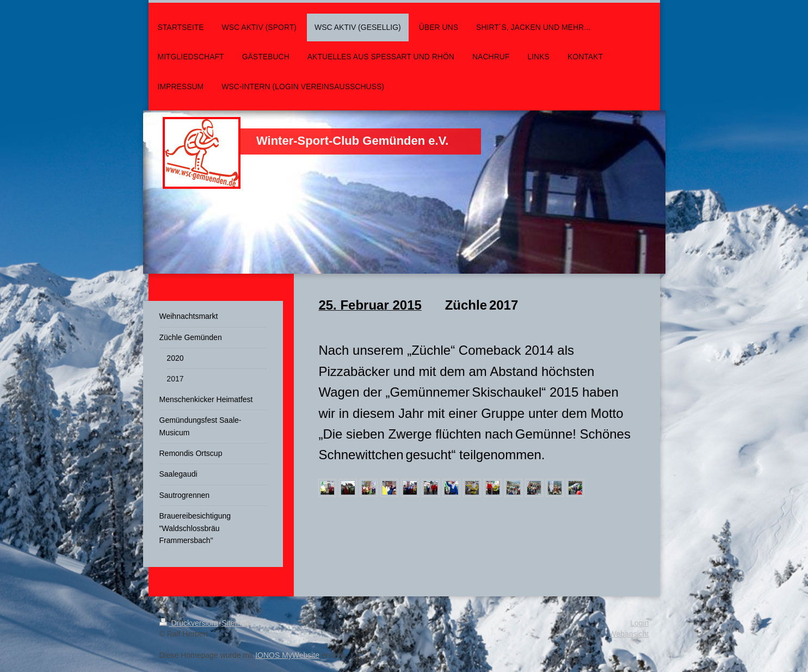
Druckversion (189, 623)
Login (639, 623)
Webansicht (629, 634)
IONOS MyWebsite (287, 655)
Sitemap (236, 623)
